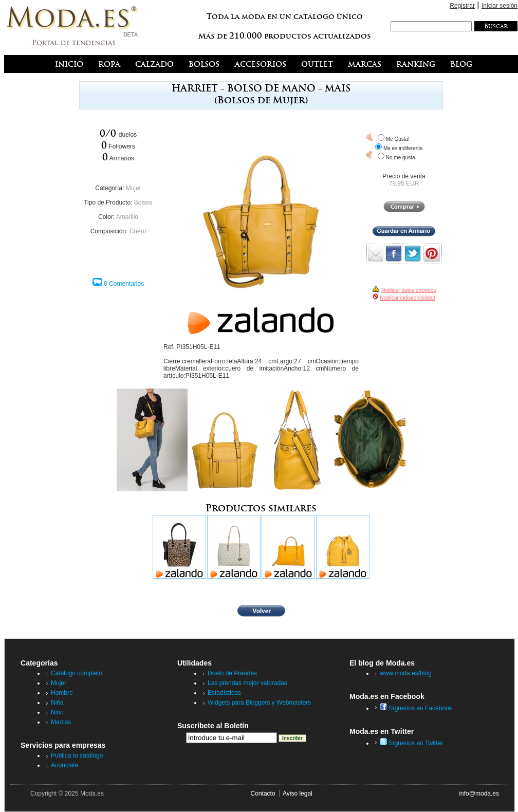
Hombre (62, 693)
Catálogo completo (77, 673)
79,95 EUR (404, 183)
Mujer (134, 188)
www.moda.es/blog (406, 673)
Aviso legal (298, 793)
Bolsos (143, 202)
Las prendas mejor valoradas (247, 683)
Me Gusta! (398, 139)
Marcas (61, 722)
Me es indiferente (403, 148)
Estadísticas (224, 693)
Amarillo (127, 217)
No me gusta (401, 158)
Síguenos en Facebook (416, 708)
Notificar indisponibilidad (408, 298)
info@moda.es (479, 793)
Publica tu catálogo (77, 755)
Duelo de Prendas (232, 673)
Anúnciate (64, 765)
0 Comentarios (124, 284)
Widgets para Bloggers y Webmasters (259, 703)
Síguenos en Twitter (411, 743)
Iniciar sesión (499, 6)
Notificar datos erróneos (409, 290)
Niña (57, 703)
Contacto (263, 793)
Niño (57, 712)
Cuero (138, 231)
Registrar (462, 6)
